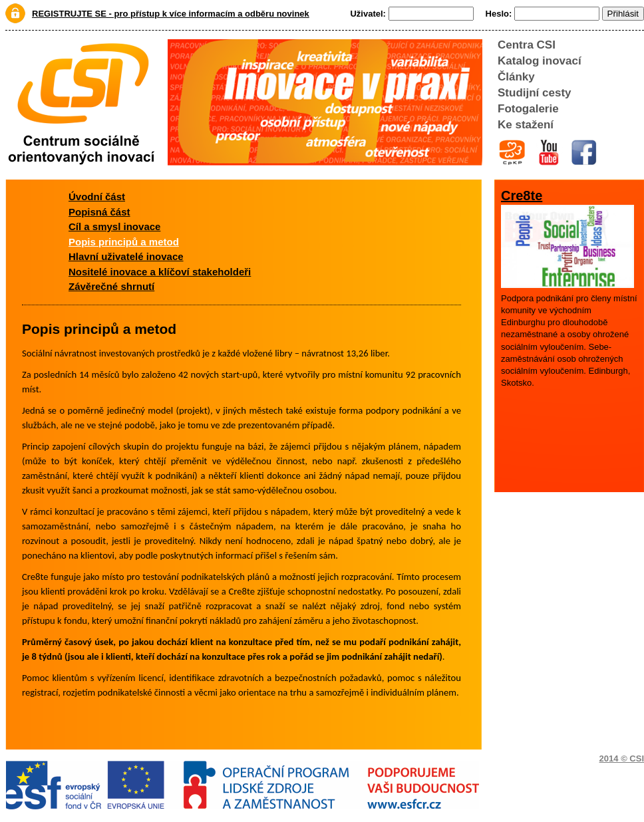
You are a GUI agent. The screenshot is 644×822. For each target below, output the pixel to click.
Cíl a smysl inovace (114, 226)
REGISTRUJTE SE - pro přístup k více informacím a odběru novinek (171, 14)
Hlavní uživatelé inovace (126, 256)
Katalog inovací (540, 61)
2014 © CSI (622, 758)
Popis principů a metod (124, 242)
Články (516, 77)
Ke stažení (526, 125)
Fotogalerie (528, 109)
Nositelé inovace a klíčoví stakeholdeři (160, 272)
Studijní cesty (535, 93)
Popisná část (99, 212)
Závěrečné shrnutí (111, 286)
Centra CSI (527, 45)
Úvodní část (97, 197)
